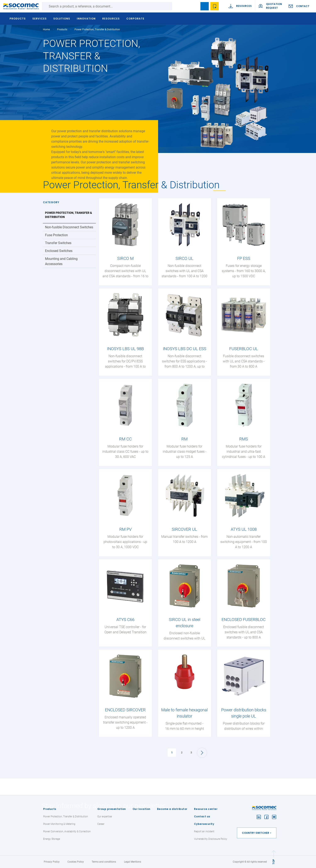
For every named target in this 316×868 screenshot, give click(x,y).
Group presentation (112, 809)
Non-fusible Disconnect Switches (69, 227)
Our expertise (105, 817)
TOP (274, 862)
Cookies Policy (76, 862)
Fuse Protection (56, 235)
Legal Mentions (133, 862)
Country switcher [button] (256, 833)
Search (176, 6)
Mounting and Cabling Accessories (61, 261)
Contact (303, 6)
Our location (142, 809)
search (195, 6)
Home (46, 29)
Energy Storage (52, 839)
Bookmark (205, 6)
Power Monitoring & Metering (59, 824)
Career (101, 824)
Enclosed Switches (59, 251)
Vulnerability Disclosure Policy (211, 839)
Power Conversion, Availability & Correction (67, 831)
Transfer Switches (58, 243)
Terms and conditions (104, 862)
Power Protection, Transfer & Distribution (68, 215)
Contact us (202, 816)
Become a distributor (172, 809)
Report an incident (204, 831)
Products (50, 809)
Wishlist (215, 6)
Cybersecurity (204, 824)
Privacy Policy (52, 862)
